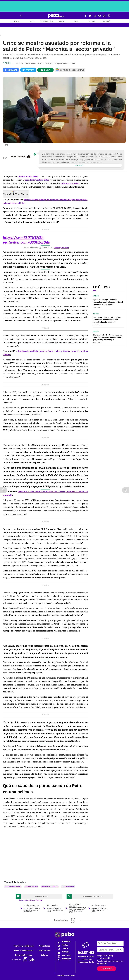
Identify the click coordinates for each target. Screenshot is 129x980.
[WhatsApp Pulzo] (109, 17)
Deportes (62, 21)
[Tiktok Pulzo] (95, 17)
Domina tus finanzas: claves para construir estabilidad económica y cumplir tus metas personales (32, 908)
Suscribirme (107, 969)
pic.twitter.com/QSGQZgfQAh (27, 242)
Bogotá (32, 21)
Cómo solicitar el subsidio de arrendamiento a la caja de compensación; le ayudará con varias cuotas (77, 908)
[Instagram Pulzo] (104, 17)
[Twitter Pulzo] (90, 17)
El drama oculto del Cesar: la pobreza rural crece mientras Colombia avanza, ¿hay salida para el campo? (108, 337)
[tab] (39, 896)
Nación (17, 21)
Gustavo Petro (31, 887)
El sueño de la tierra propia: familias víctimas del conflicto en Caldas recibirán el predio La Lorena (107, 320)
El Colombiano (68, 887)
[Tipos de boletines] (110, 950)
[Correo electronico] (110, 943)
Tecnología (106, 21)
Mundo (77, 21)
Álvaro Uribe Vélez (13, 887)
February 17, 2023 (61, 248)
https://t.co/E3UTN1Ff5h (23, 238)
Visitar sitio (79, 165)
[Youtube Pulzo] (100, 17)
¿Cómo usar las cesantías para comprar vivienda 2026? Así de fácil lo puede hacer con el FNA (55, 908)
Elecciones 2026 (47, 21)
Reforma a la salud (50, 887)
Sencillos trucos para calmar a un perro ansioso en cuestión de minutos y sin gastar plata (100, 908)
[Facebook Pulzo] (86, 17)
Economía (91, 21)
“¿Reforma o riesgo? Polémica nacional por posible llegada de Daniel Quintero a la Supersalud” (108, 302)
